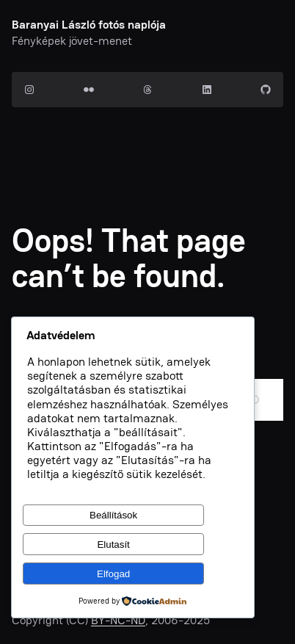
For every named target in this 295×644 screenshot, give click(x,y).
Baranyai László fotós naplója (89, 25)
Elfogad (113, 574)
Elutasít (113, 544)
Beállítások (113, 515)
